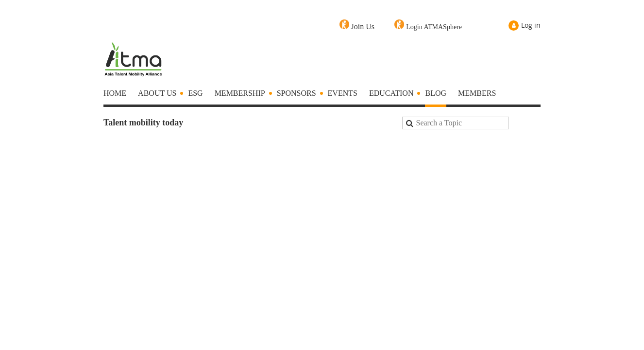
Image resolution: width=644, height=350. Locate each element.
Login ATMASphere (434, 27)
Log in (531, 25)
